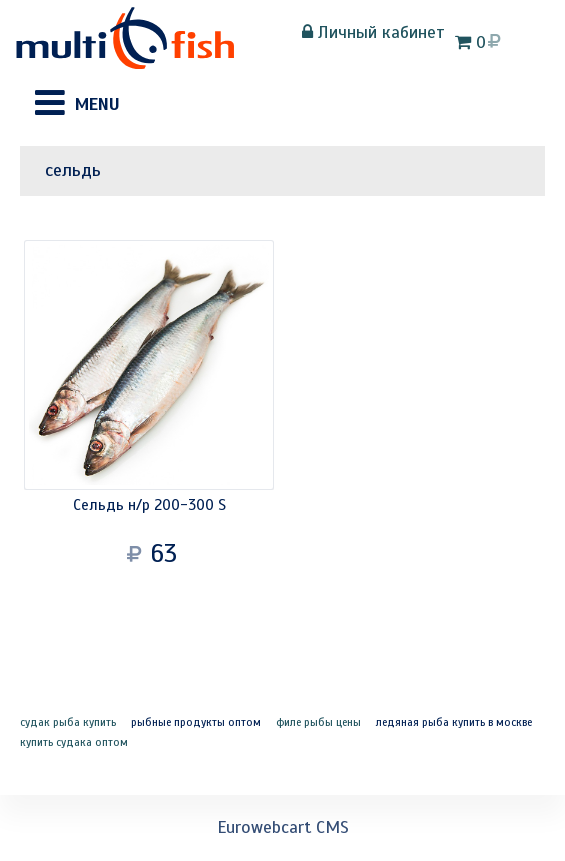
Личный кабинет (373, 32)
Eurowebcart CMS (283, 827)
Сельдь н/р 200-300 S (149, 505)
